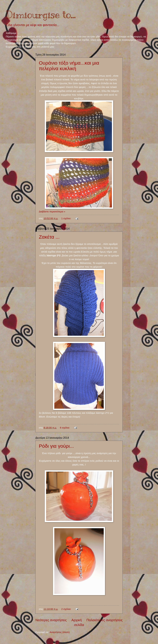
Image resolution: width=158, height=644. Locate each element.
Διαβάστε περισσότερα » (52, 212)
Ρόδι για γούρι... (56, 446)
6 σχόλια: (65, 428)
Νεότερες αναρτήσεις (51, 620)
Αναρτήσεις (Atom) (60, 632)
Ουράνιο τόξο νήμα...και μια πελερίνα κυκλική (69, 66)
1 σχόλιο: (66, 218)
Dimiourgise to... (41, 15)
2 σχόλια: (66, 609)
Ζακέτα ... (49, 237)
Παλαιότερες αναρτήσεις (105, 620)
